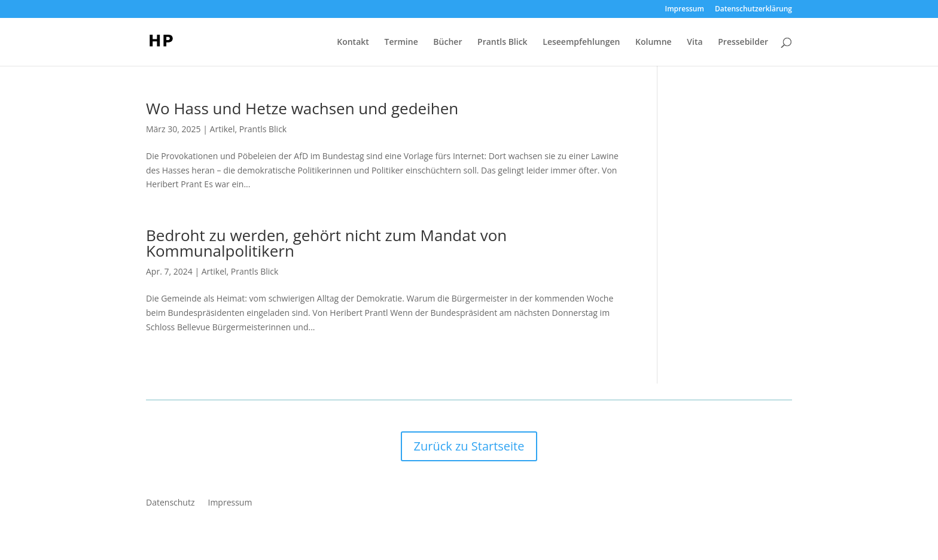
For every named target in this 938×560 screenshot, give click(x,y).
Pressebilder (743, 42)
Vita (695, 42)
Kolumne (654, 42)
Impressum (685, 10)
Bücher (447, 42)
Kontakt (353, 42)
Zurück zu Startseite (469, 446)
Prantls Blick (502, 42)
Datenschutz (170, 503)
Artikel (223, 129)
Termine (401, 42)
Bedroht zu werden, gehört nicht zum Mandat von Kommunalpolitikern (326, 243)
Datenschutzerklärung (753, 10)
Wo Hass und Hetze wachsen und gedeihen (302, 108)
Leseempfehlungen (581, 42)
